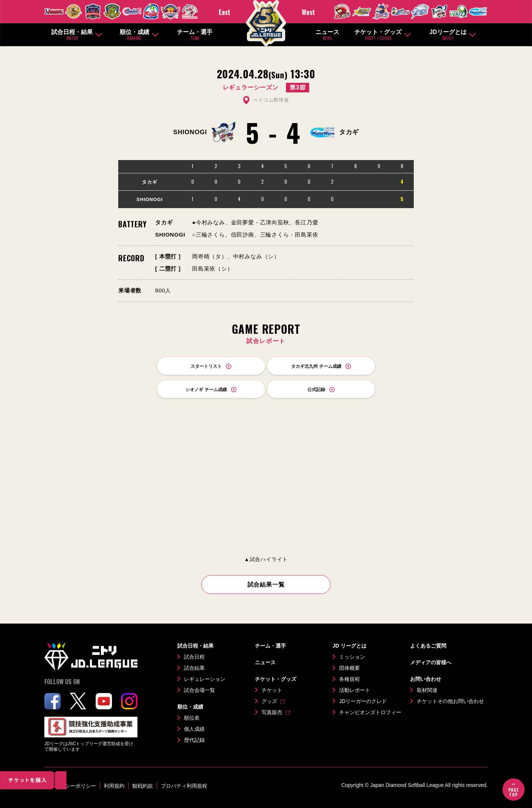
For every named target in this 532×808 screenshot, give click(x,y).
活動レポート (355, 690)
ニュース (327, 35)
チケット (272, 690)
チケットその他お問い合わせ (450, 701)
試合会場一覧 (199, 690)
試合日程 (194, 657)
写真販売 (272, 712)
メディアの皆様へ (431, 662)
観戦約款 (143, 786)
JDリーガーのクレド (363, 701)
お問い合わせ (426, 679)
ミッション (352, 657)
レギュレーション (205, 679)
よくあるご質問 (428, 646)
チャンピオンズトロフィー (370, 712)
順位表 (192, 718)
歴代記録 (194, 740)
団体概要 (349, 668)
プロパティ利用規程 (184, 786)
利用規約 (114, 786)
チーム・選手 (195, 35)
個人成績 (194, 729)
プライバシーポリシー (70, 786)
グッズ (269, 701)
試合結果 (194, 668)
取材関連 (427, 690)
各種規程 (349, 679)
